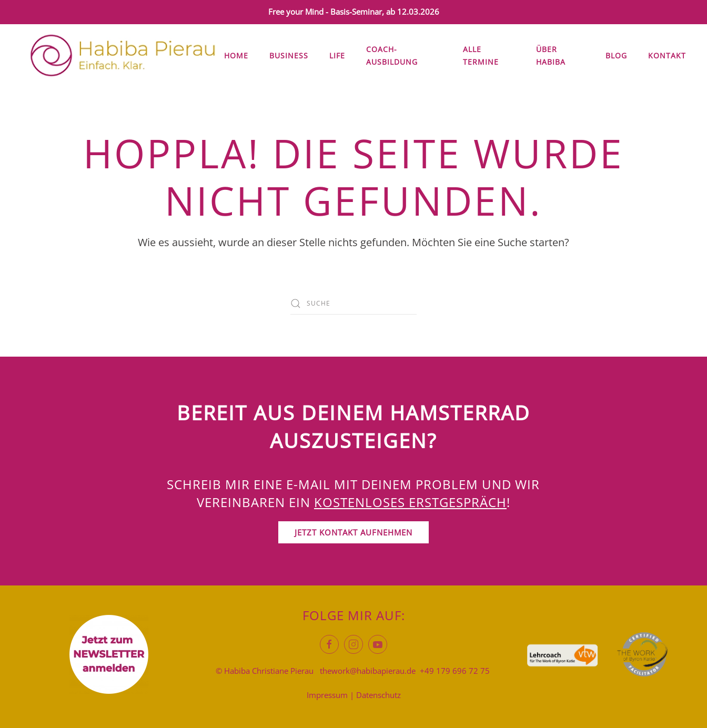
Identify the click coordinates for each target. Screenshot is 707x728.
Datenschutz (378, 695)
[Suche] (353, 304)
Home (236, 55)
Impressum (327, 695)
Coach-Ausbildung (392, 55)
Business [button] (289, 55)
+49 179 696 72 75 (455, 671)
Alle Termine (481, 55)
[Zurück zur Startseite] (123, 56)
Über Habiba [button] (551, 55)
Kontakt (667, 55)
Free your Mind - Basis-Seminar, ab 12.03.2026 (354, 12)
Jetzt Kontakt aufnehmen (353, 532)
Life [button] (337, 55)
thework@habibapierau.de (368, 671)
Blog (616, 55)
